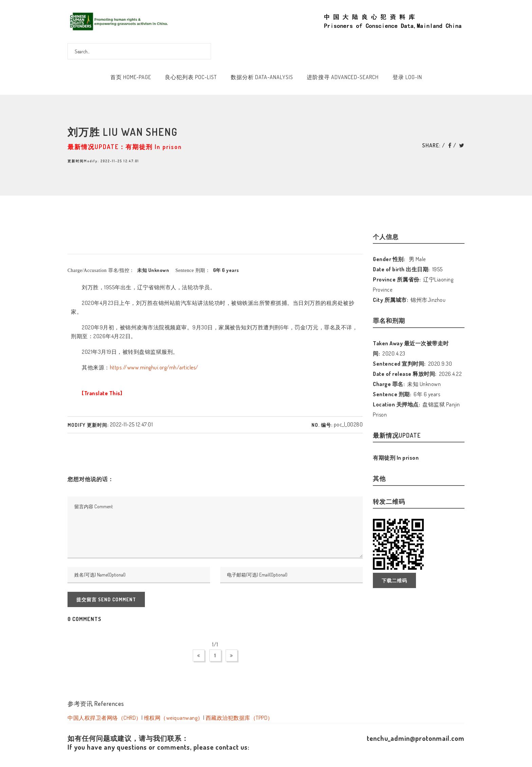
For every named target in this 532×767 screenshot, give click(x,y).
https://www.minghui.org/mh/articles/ (154, 367)
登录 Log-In (407, 77)
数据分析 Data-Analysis (262, 77)
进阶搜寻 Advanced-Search (343, 77)
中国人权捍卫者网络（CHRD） (104, 718)
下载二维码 (394, 580)
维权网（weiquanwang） (174, 718)
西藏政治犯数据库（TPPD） (239, 718)
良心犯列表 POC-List (191, 77)
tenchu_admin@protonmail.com (416, 738)
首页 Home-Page (131, 77)
